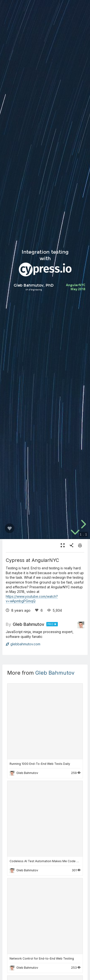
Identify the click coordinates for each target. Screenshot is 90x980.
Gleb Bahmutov (28, 624)
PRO (51, 624)
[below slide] (75, 533)
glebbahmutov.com (23, 644)
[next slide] (83, 524)
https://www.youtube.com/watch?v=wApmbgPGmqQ (32, 599)
